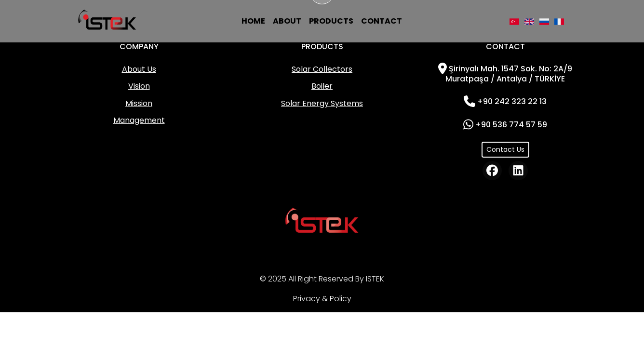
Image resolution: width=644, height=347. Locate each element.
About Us (139, 69)
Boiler (322, 86)
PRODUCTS (331, 21)
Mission (139, 103)
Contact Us (505, 149)
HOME (253, 21)
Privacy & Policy (322, 299)
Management (139, 120)
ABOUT (287, 21)
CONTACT (382, 21)
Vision (139, 86)
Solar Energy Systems (322, 103)
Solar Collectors (322, 69)
